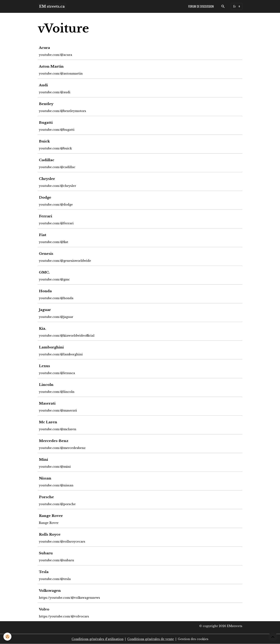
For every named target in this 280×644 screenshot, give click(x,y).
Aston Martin (51, 66)
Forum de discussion (201, 6)
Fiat (43, 235)
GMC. (45, 272)
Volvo (44, 609)
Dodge (45, 197)
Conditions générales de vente (151, 639)
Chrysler (47, 179)
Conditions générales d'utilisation (97, 639)
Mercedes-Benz (54, 441)
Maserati (47, 403)
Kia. (43, 328)
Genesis (46, 254)
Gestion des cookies (194, 639)
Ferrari (46, 216)
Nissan (45, 478)
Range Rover (51, 516)
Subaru (46, 553)
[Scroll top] (273, 637)
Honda (46, 291)
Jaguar (45, 310)
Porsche (47, 497)
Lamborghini (52, 347)
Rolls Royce (50, 534)
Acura (45, 48)
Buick (45, 141)
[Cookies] (8, 637)
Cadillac (47, 160)
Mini (44, 459)
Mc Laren (48, 422)
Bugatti (46, 122)
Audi (44, 85)
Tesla (44, 572)
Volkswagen (50, 591)
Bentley (46, 104)
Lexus (45, 366)
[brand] (52, 6)
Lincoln (46, 385)
